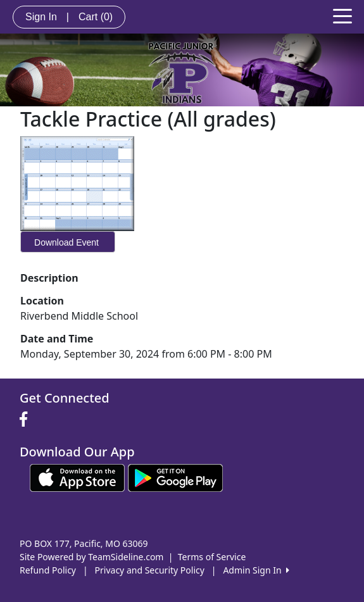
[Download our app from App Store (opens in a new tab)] (77, 477)
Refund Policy (48, 570)
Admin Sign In (256, 570)
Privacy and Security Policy (150, 570)
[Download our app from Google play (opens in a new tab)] (175, 477)
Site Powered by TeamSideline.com (91, 557)
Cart (96, 17)
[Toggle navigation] (342, 15)
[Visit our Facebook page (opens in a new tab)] (27, 420)
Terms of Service (212, 557)
